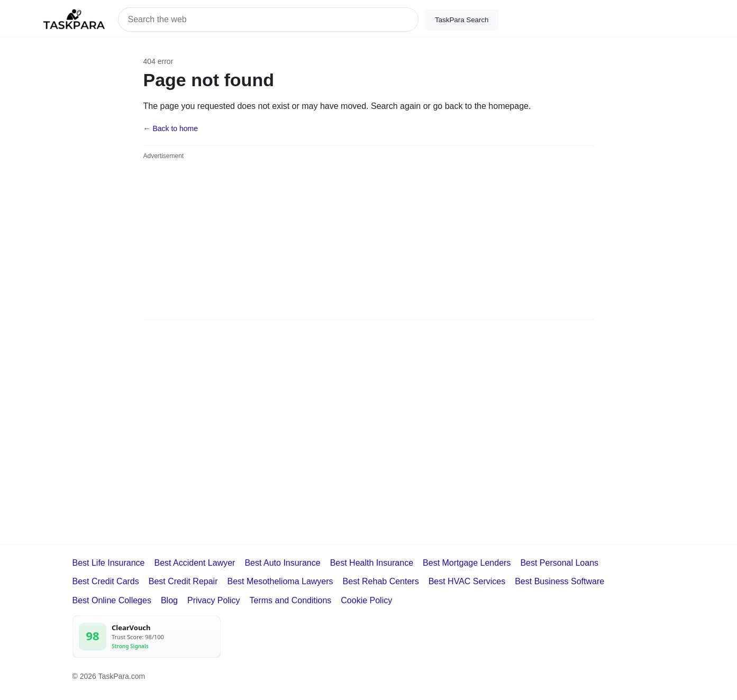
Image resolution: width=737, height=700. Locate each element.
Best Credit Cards (106, 581)
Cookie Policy (366, 600)
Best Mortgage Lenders (467, 563)
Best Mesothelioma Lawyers (280, 581)
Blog (169, 600)
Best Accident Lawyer (194, 563)
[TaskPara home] (74, 20)
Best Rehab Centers (381, 581)
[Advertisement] (369, 240)
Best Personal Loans (559, 563)
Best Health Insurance (372, 563)
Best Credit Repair (183, 581)
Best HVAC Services (467, 581)
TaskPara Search (462, 20)
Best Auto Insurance (282, 563)
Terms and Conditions (291, 600)
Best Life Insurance (109, 563)
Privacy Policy (214, 600)
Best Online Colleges (112, 600)
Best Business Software (559, 581)
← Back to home (171, 128)
